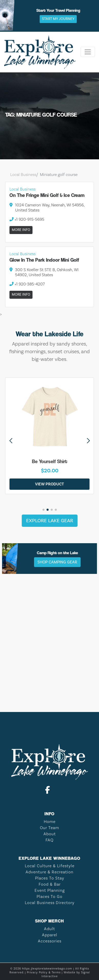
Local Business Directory (50, 903)
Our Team (49, 828)
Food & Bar (50, 884)
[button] (88, 441)
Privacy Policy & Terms (44, 973)
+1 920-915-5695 (27, 219)
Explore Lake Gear (50, 521)
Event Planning (50, 890)
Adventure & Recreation (49, 872)
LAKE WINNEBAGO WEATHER (49, 681)
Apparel (50, 935)
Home (50, 822)
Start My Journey (58, 19)
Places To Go (49, 897)
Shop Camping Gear (57, 562)
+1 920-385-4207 (27, 284)
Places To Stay (50, 878)
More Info (21, 230)
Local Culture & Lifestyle (50, 866)
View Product (49, 484)
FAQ (49, 840)
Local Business (23, 175)
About (50, 834)
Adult (49, 929)
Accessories (50, 941)
